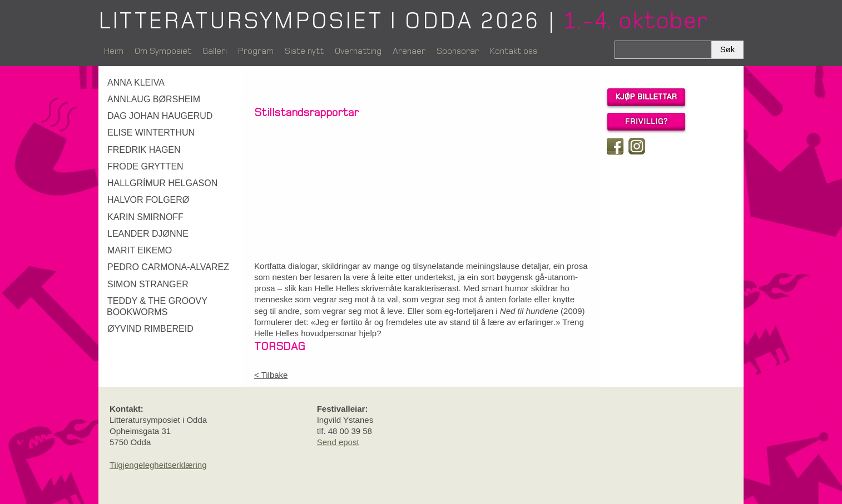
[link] (172, 83)
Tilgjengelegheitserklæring (158, 465)
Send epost (338, 442)
